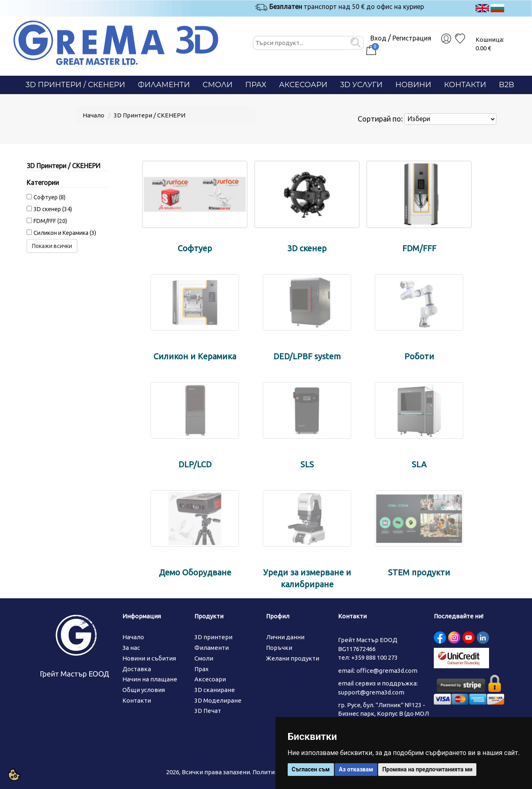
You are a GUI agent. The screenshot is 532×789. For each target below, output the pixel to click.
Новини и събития (149, 658)
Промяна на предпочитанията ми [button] (427, 769)
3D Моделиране (218, 700)
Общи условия (144, 690)
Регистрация (412, 38)
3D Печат (208, 711)
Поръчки (279, 648)
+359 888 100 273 (374, 657)
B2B (506, 85)
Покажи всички (52, 246)
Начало (94, 115)
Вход (378, 38)
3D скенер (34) (53, 209)
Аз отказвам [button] (356, 769)
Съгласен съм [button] (311, 769)
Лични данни (285, 637)
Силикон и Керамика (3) (65, 233)
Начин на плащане (150, 679)
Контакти (465, 85)
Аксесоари (303, 85)
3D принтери (213, 637)
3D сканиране (215, 690)
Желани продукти (293, 658)
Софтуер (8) (50, 197)
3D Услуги (361, 85)
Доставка (137, 669)
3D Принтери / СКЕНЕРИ (76, 85)
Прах (256, 85)
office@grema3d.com (387, 671)
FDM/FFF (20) (50, 221)
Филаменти (164, 85)
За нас (131, 648)
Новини (413, 85)
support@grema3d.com (371, 692)
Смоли (218, 85)
